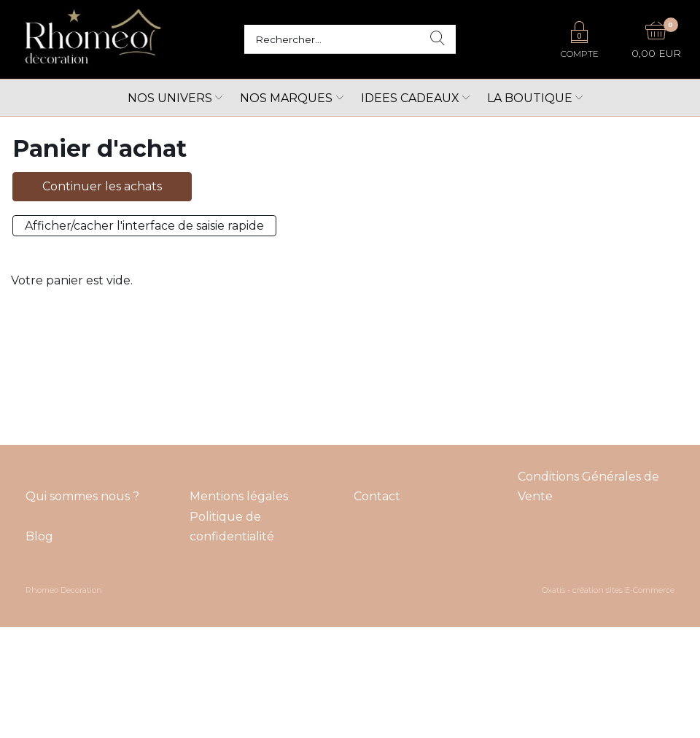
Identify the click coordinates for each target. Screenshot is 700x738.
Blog (39, 536)
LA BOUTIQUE (530, 98)
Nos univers (170, 98)
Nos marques (286, 98)
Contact (377, 496)
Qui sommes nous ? (82, 496)
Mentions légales (239, 496)
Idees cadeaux (410, 98)
